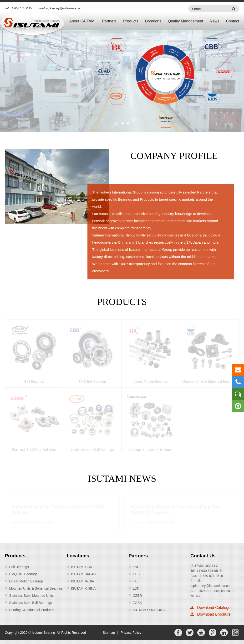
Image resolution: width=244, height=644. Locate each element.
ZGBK (137, 603)
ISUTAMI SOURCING (149, 610)
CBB (136, 574)
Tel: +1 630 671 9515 (18, 8)
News (214, 21)
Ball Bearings (19, 567)
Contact (232, 21)
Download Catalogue (211, 608)
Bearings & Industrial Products (31, 610)
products (122, 302)
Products (131, 21)
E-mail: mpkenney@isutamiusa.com (59, 8)
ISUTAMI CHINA (83, 588)
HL (135, 581)
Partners (109, 21)
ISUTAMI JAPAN (83, 574)
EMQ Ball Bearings (23, 574)
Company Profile (174, 156)
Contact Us (203, 556)
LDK (136, 588)
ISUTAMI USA (81, 567)
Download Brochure (211, 614)
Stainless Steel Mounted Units (31, 596)
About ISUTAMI (82, 21)
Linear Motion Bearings (26, 581)
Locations (153, 21)
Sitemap (109, 633)
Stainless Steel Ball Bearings (30, 603)
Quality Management (186, 21)
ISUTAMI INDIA (83, 581)
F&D (136, 567)
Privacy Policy (131, 633)
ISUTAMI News (122, 479)
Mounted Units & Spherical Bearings (36, 588)
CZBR (137, 596)
